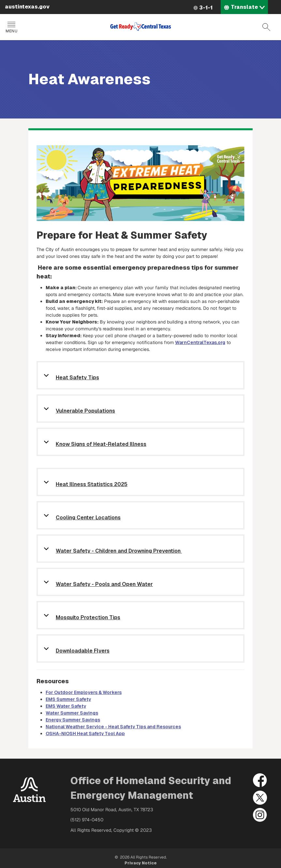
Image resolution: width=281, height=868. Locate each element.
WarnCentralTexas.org (200, 342)
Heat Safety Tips (77, 378)
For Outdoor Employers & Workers (84, 692)
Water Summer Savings (72, 713)
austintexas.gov (27, 7)
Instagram (260, 815)
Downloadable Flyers (83, 651)
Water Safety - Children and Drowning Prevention (119, 551)
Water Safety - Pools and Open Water (104, 584)
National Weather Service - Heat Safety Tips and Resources (113, 727)
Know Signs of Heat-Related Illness (101, 444)
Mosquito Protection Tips (88, 618)
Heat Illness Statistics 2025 (92, 485)
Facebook (260, 780)
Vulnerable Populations (85, 411)
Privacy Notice (141, 863)
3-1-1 (206, 8)
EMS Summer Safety (68, 699)
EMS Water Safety (66, 706)
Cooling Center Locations (88, 518)
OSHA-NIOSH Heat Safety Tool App (85, 734)
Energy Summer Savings (73, 720)
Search (266, 27)
